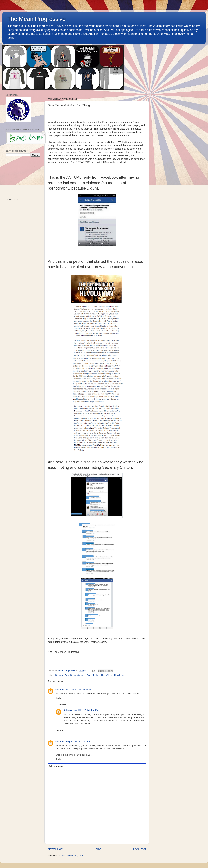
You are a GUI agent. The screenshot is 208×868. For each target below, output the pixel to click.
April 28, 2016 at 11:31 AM (79, 689)
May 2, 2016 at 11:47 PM (78, 741)
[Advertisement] (23, 178)
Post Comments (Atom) (72, 856)
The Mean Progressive (36, 19)
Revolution (119, 675)
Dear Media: (93, 675)
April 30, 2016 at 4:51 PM (86, 710)
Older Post (139, 849)
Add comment (56, 766)
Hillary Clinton (106, 675)
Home (97, 849)
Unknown (60, 689)
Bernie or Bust (62, 675)
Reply (58, 698)
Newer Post (55, 849)
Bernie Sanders (78, 675)
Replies (62, 704)
